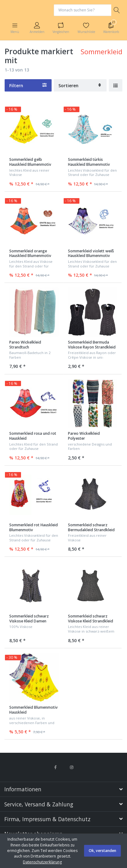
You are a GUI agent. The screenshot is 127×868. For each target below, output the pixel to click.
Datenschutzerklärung (42, 862)
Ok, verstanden (102, 851)
